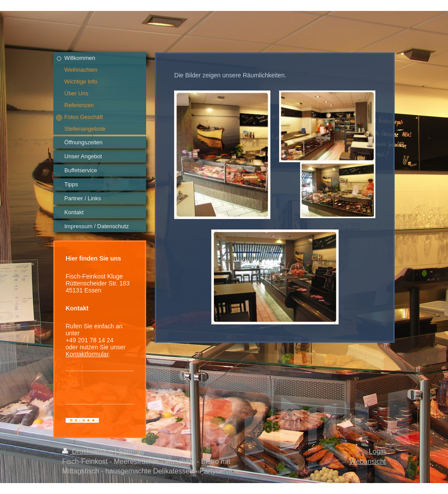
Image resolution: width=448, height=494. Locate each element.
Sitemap (131, 451)
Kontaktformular (87, 354)
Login (377, 451)
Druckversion (88, 451)
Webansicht (368, 461)
